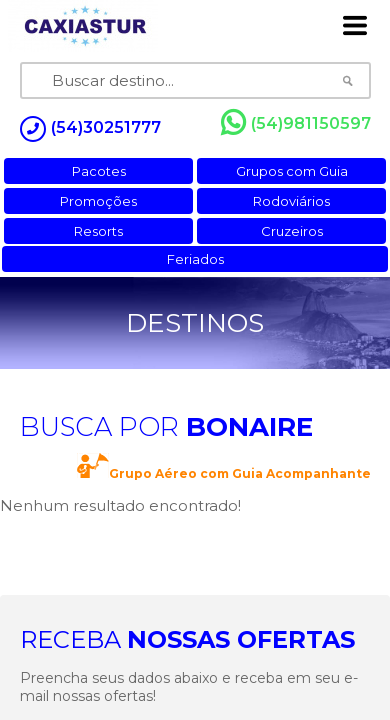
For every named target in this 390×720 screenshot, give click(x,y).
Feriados (195, 259)
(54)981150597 (296, 123)
